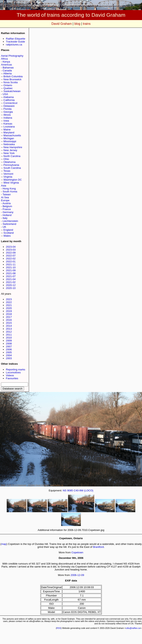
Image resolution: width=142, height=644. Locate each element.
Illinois (7, 115)
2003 (9, 358)
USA (5, 94)
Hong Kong (9, 189)
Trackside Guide (15, 42)
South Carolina (12, 168)
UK (4, 227)
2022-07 (11, 256)
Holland (7, 215)
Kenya (6, 62)
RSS (59, 628)
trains (87, 24)
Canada (7, 71)
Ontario (8, 85)
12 (79, 575)
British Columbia (13, 76)
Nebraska (9, 144)
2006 (9, 349)
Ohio (6, 159)
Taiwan (7, 194)
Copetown (77, 552)
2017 (9, 317)
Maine (7, 130)
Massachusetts (12, 135)
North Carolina (12, 156)
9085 (70, 490)
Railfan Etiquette (16, 39)
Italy (5, 218)
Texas (7, 171)
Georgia (8, 112)
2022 (9, 302)
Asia (4, 186)
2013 (9, 329)
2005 (9, 352)
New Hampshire (13, 147)
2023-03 (11, 250)
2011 (9, 335)
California (9, 100)
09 (83, 575)
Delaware (9, 106)
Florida (8, 109)
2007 (9, 346)
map (4, 544)
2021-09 (11, 270)
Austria (6, 203)
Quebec (8, 88)
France (7, 209)
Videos (10, 375)
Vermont (8, 174)
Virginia (8, 177)
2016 (9, 320)
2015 (9, 323)
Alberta (7, 73)
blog (77, 24)
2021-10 (11, 267)
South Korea (10, 191)
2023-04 (11, 247)
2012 (9, 332)
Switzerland (9, 224)
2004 (9, 355)
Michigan (9, 138)
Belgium (7, 206)
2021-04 (11, 279)
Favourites (12, 378)
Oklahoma (10, 162)
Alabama (9, 97)
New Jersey (10, 150)
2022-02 (11, 259)
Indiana (8, 118)
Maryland (9, 132)
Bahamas (8, 68)
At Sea (5, 197)
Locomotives (13, 372)
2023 (9, 299)
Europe (5, 200)
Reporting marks (16, 370)
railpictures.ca (14, 45)
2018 (9, 314)
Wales (7, 236)
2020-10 (11, 288)
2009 (9, 341)
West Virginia (11, 183)
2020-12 (11, 285)
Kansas (8, 124)
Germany (8, 212)
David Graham (62, 24)
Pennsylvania (11, 165)
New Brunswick (13, 79)
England (8, 230)
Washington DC (13, 180)
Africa (4, 59)
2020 (9, 308)
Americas (7, 65)
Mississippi (10, 141)
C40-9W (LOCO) (84, 490)
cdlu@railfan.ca (133, 628)
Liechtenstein (10, 221)
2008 (9, 344)
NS (65, 490)
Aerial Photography (12, 56)
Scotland (9, 233)
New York (9, 153)
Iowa (6, 121)
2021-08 (11, 273)
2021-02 (11, 282)
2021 (9, 305)
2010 (9, 338)
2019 (9, 311)
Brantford (99, 547)
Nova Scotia (11, 82)
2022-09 (11, 253)
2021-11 (11, 264)
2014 (9, 326)
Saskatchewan (12, 91)
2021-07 (11, 276)
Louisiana (9, 127)
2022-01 (11, 262)
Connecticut (10, 103)
